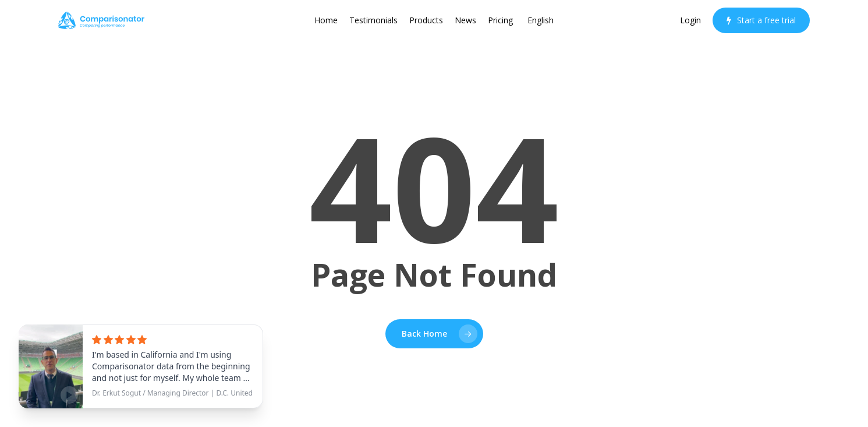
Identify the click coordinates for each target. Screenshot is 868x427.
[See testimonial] (141, 366)
